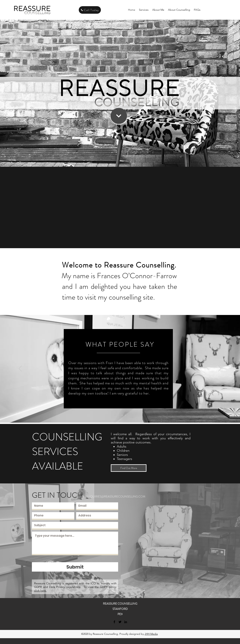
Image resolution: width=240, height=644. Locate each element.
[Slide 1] (115, 415)
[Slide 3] (122, 415)
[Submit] (75, 567)
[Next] (220, 369)
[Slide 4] (125, 415)
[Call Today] (90, 10)
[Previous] (20, 369)
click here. (40, 590)
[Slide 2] (119, 415)
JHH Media (151, 634)
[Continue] (119, 116)
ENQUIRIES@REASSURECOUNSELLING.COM (116, 497)
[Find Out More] (129, 468)
